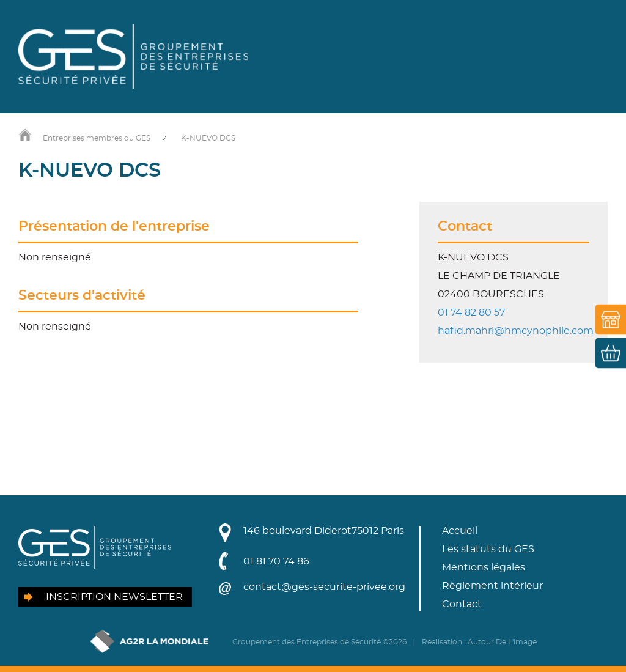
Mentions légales (484, 567)
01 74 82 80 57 (471, 312)
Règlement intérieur (492, 586)
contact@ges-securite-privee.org (324, 587)
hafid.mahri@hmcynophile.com (516, 331)
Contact (462, 604)
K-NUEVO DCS (208, 138)
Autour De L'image (502, 642)
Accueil (460, 531)
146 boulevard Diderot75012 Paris (324, 531)
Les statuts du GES (488, 549)
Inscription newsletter (114, 597)
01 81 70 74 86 (276, 561)
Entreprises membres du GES (97, 138)
